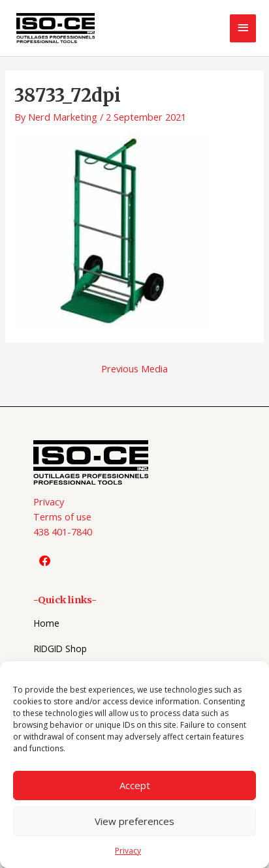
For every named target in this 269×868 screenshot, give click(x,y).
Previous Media (134, 368)
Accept (135, 785)
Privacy (128, 851)
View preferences (134, 821)
